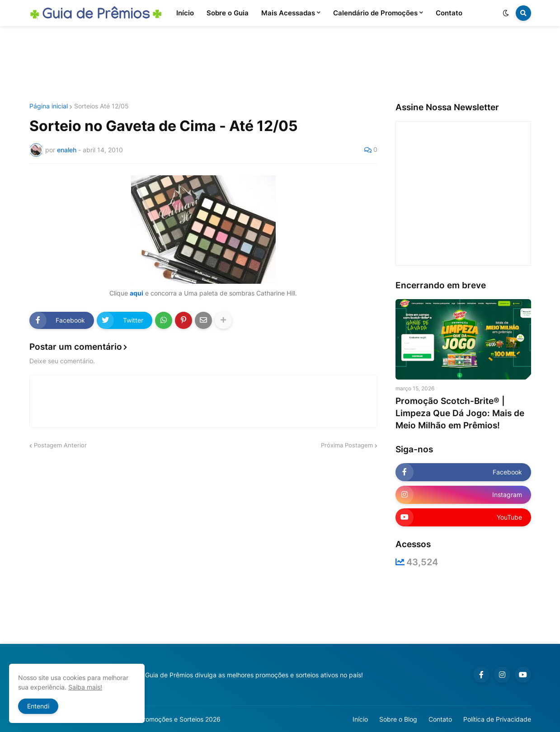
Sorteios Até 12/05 (101, 106)
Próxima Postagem (347, 445)
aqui (136, 293)
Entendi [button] (38, 706)
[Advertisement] (280, 65)
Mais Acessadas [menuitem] (288, 13)
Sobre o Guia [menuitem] (228, 13)
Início (360, 719)
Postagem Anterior (60, 445)
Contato (440, 719)
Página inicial (49, 106)
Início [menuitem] (185, 13)
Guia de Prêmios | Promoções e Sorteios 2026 (153, 719)
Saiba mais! (85, 687)
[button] (506, 13)
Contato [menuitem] (449, 13)
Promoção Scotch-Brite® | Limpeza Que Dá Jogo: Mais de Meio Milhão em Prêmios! (460, 413)
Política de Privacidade (497, 719)
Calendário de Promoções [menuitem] (375, 13)
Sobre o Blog (398, 719)
